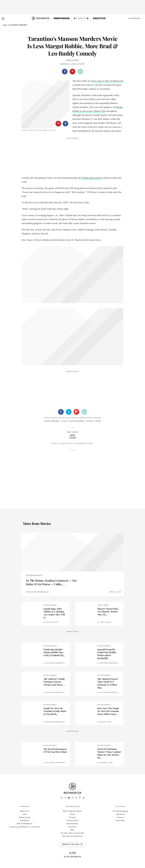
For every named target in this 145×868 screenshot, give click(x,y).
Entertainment (77, 421)
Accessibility (72, 824)
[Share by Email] (80, 72)
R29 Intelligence (25, 824)
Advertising (25, 817)
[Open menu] (3, 17)
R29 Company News (72, 811)
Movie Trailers (52, 421)
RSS (72, 830)
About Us (25, 811)
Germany (120, 814)
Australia (120, 821)
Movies (90, 421)
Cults (64, 421)
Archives (72, 827)
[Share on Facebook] (65, 72)
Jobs (25, 814)
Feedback (25, 821)
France (120, 817)
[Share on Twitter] (69, 412)
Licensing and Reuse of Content (25, 827)
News (98, 421)
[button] (131, 21)
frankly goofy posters (92, 178)
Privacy (73, 817)
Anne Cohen (73, 60)
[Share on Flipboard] (76, 412)
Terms (72, 814)
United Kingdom (120, 811)
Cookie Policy (72, 821)
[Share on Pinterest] (72, 72)
